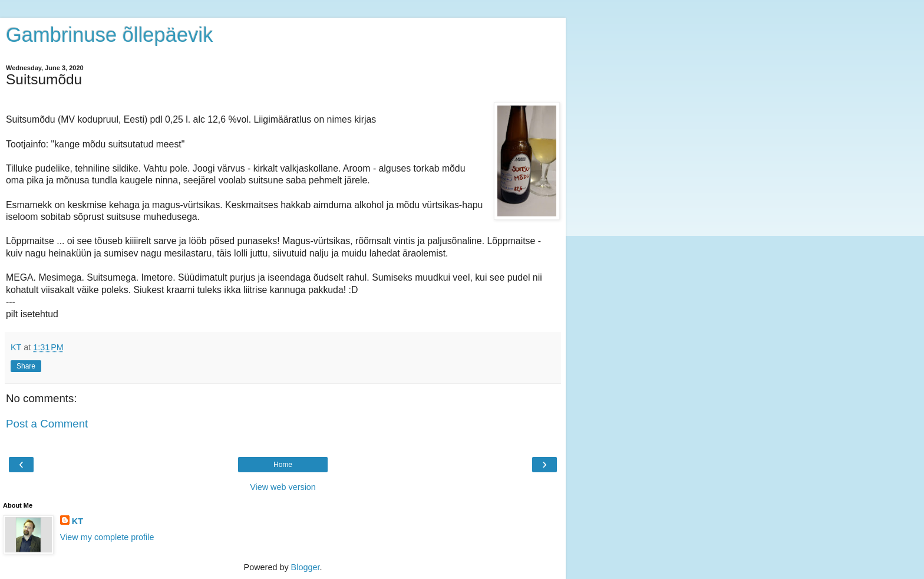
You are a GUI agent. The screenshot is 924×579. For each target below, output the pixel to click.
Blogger (306, 567)
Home (283, 465)
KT (77, 521)
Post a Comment (47, 424)
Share (26, 366)
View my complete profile (107, 537)
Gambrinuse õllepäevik (109, 35)
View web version (283, 487)
